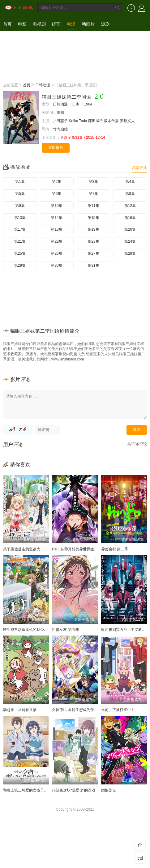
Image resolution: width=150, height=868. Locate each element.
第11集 (93, 206)
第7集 (94, 194)
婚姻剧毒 (109, 790)
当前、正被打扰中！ (118, 710)
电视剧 (39, 24)
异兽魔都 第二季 (115, 549)
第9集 (20, 206)
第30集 (56, 265)
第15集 (93, 218)
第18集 (56, 229)
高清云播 (139, 168)
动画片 (88, 24)
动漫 (71, 24)
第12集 (130, 206)
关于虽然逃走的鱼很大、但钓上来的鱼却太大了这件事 (48, 549)
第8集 (130, 194)
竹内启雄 (60, 129)
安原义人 (127, 121)
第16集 (130, 218)
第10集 (56, 206)
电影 (22, 24)
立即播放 (56, 148)
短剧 (105, 24)
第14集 (56, 218)
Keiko (73, 121)
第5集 (20, 194)
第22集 (56, 241)
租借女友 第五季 (65, 630)
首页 (7, 24)
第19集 (93, 229)
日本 (76, 104)
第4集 (130, 182)
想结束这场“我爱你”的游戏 (74, 790)
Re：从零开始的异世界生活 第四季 (81, 549)
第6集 (57, 194)
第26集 (56, 253)
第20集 (130, 229)
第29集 (20, 265)
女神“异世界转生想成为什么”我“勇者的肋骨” (88, 710)
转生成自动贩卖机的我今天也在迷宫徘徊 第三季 (43, 630)
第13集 (20, 218)
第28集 (130, 253)
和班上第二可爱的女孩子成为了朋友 (33, 790)
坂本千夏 (111, 121)
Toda (83, 121)
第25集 (20, 253)
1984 (88, 104)
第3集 (94, 182)
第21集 (20, 241)
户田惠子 (60, 121)
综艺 (56, 24)
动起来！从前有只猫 (20, 710)
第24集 (130, 241)
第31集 (93, 265)
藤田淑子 (96, 121)
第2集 (57, 182)
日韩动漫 (43, 85)
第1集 (20, 182)
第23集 (93, 241)
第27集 (93, 253)
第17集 (20, 229)
